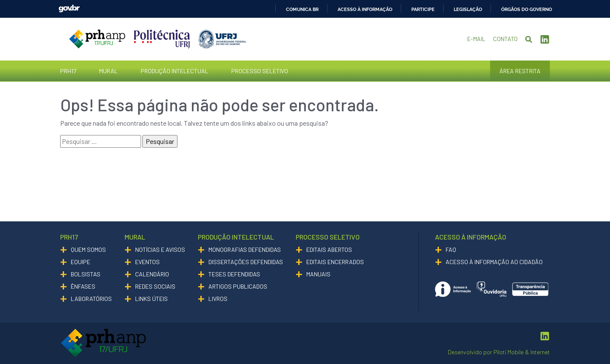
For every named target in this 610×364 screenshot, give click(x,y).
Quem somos (88, 250)
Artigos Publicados (238, 286)
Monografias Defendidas (245, 250)
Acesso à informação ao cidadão (494, 262)
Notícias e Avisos (160, 250)
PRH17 (68, 71)
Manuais (318, 274)
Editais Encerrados (335, 262)
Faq (451, 250)
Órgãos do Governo (527, 9)
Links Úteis (151, 299)
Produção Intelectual (175, 71)
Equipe (80, 262)
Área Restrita (520, 71)
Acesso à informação (365, 9)
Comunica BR (302, 9)
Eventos (147, 262)
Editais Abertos (329, 250)
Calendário (152, 274)
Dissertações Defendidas (246, 262)
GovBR (69, 9)
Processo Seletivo (260, 71)
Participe (423, 9)
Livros (218, 299)
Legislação (468, 9)
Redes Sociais (155, 286)
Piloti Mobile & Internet (522, 352)
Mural (108, 71)
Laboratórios (91, 299)
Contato (505, 39)
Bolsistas (86, 274)
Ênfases (83, 286)
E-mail (476, 39)
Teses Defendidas (234, 274)
